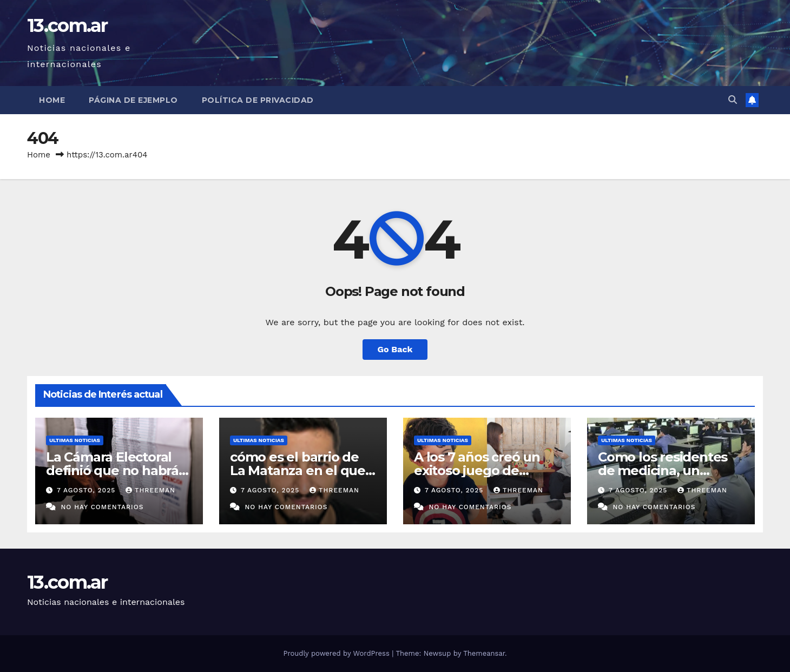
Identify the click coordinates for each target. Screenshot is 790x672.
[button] (733, 100)
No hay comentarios (102, 507)
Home (52, 100)
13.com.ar (67, 25)
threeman (150, 490)
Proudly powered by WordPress (337, 653)
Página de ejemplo (133, 100)
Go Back (395, 349)
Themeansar (484, 653)
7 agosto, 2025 (87, 490)
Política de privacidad (258, 100)
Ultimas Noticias (75, 440)
